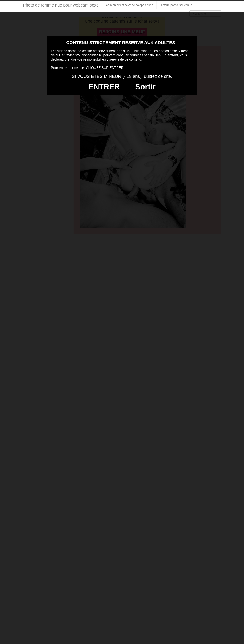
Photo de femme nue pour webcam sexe (61, 5)
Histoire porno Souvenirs (176, 5)
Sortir (145, 87)
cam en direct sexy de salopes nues (130, 5)
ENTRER (104, 87)
